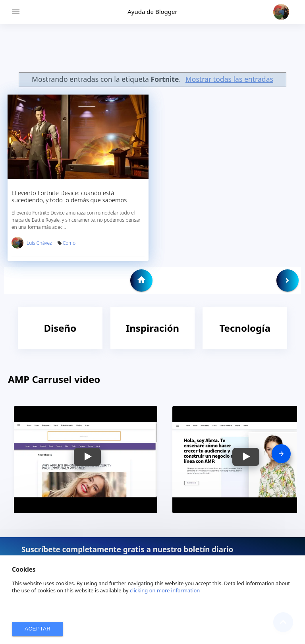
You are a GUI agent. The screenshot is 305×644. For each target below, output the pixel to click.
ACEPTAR (38, 629)
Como (69, 243)
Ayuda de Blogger (152, 12)
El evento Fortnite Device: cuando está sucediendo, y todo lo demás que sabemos (69, 196)
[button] (87, 457)
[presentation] (281, 454)
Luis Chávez (39, 243)
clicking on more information (165, 590)
